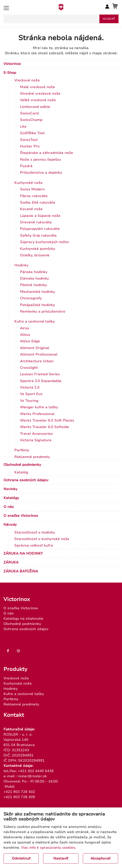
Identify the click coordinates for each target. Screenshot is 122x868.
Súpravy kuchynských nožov (45, 242)
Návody (10, 525)
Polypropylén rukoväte (40, 229)
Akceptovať (100, 858)
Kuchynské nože (28, 183)
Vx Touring (29, 401)
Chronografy (31, 298)
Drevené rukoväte (36, 222)
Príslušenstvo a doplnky (41, 173)
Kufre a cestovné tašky (35, 321)
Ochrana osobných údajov (26, 480)
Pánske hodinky (34, 272)
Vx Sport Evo (31, 394)
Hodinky (21, 265)
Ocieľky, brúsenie (35, 255)
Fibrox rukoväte (34, 196)
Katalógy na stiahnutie (23, 619)
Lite (23, 127)
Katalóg (21, 472)
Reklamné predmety (32, 457)
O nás (9, 507)
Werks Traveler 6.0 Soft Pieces (47, 420)
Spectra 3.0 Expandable (41, 381)
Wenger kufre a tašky (39, 407)
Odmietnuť (21, 858)
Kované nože (31, 209)
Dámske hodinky (34, 278)
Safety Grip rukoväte (38, 236)
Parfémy (22, 450)
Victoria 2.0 (30, 387)
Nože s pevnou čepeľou (40, 160)
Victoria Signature (36, 440)
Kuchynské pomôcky (38, 249)
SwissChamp (31, 120)
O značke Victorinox (21, 516)
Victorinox (12, 64)
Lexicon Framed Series (40, 374)
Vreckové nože (27, 80)
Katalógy (11, 498)
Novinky (10, 489)
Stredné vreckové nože (40, 94)
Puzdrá (26, 166)
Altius (25, 335)
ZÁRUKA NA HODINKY (23, 553)
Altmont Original (35, 348)
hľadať (109, 19)
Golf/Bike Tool (32, 133)
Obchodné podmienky (22, 465)
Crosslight (29, 368)
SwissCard (29, 113)
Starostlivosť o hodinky (35, 532)
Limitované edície (35, 107)
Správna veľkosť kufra (34, 545)
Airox (25, 328)
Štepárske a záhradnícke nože (47, 153)
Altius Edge (30, 341)
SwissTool (29, 140)
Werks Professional (37, 414)
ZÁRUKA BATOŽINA (21, 571)
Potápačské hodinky (38, 305)
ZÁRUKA (11, 562)
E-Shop (10, 73)
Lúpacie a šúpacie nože (40, 216)
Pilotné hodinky (33, 285)
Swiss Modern (32, 189)
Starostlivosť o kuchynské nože (42, 539)
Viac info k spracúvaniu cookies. (49, 847)
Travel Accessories (36, 434)
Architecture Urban (37, 361)
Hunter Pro (30, 146)
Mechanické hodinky (38, 292)
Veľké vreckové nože (38, 100)
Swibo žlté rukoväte (38, 203)
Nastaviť (61, 858)
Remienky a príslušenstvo (43, 311)
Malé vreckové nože (38, 87)
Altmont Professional (39, 354)
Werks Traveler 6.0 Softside (44, 427)
